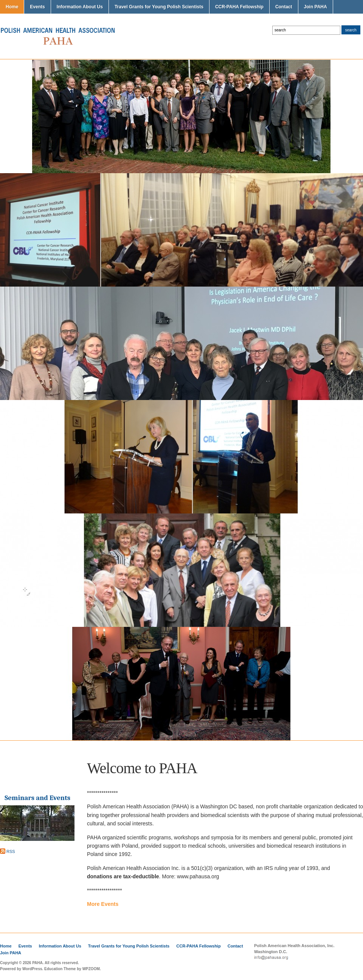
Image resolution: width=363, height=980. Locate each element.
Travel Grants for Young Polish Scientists (159, 7)
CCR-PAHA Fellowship (239, 7)
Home (12, 7)
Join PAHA (316, 7)
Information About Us (80, 7)
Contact (284, 7)
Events (37, 7)
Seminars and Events (37, 798)
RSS (8, 851)
